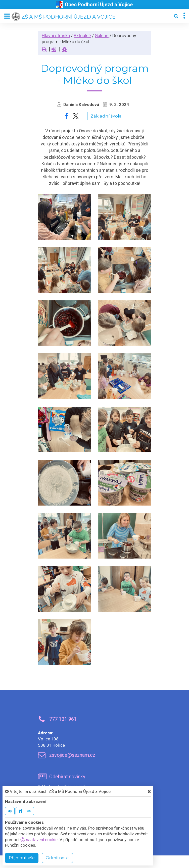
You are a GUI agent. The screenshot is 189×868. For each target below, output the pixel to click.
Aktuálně (82, 36)
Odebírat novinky (67, 777)
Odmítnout (57, 858)
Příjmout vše (22, 858)
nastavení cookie (39, 840)
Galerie (102, 36)
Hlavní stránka (56, 36)
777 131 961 (63, 719)
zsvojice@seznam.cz (72, 755)
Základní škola (106, 116)
